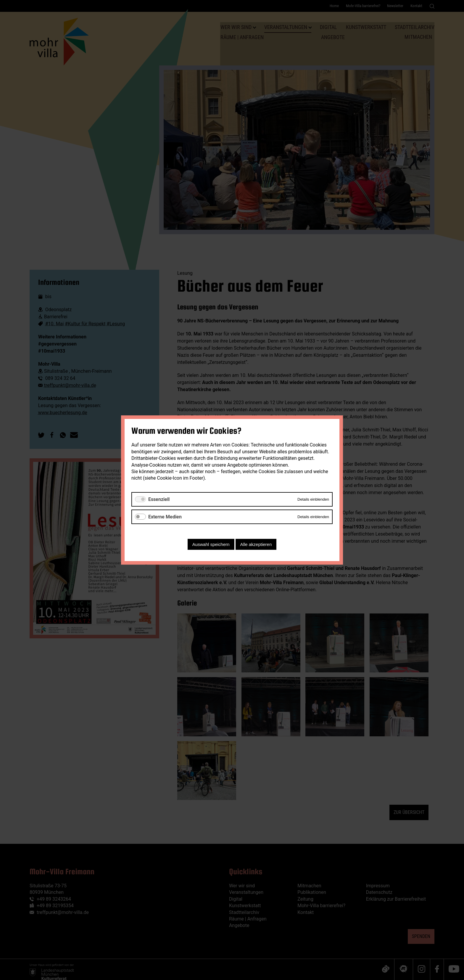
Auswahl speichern (211, 544)
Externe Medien (165, 517)
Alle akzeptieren (256, 544)
